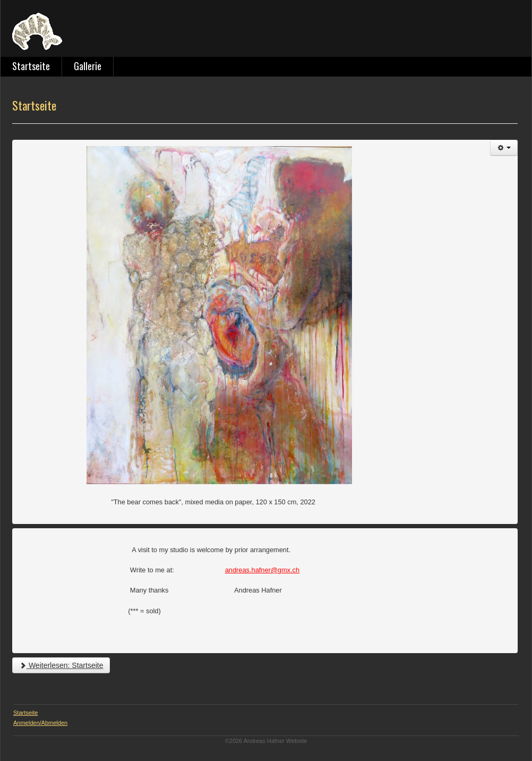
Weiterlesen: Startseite (61, 665)
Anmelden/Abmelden (40, 723)
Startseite (31, 66)
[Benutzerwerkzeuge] (504, 148)
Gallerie (88, 66)
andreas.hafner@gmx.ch (262, 570)
